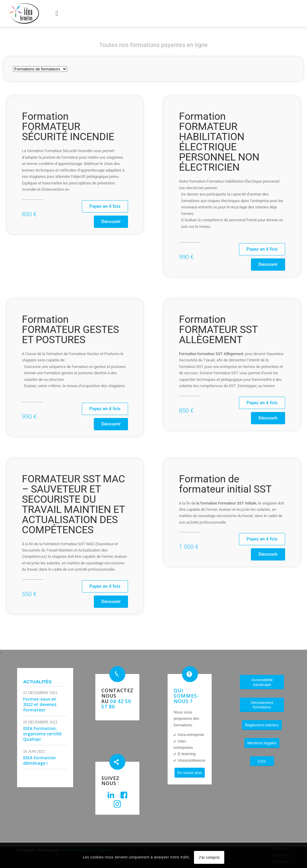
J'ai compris (209, 858)
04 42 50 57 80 (116, 704)
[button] (57, 13)
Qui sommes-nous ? (186, 696)
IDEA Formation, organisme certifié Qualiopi (42, 734)
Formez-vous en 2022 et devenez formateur (40, 704)
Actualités (37, 682)
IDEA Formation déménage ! (39, 760)
